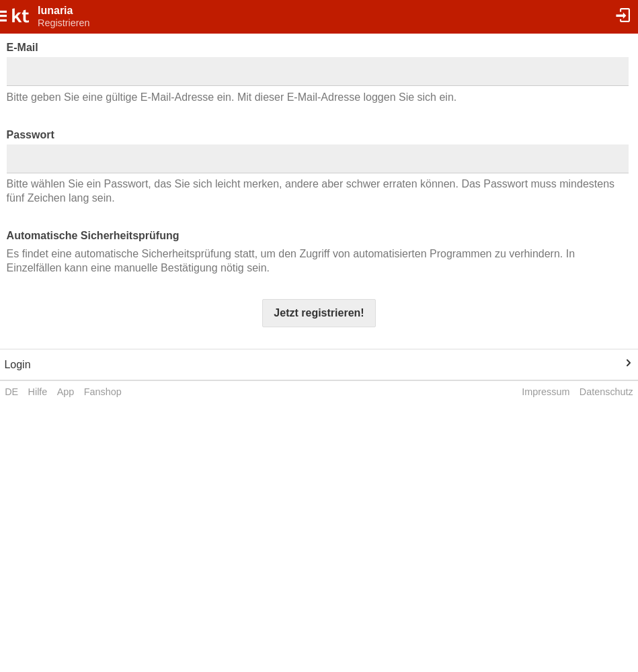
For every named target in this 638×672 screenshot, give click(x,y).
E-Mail (23, 47)
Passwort (31, 135)
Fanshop (103, 392)
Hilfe (38, 392)
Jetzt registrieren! (319, 313)
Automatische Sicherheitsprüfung (93, 236)
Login (17, 365)
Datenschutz (606, 392)
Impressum (546, 392)
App (66, 392)
